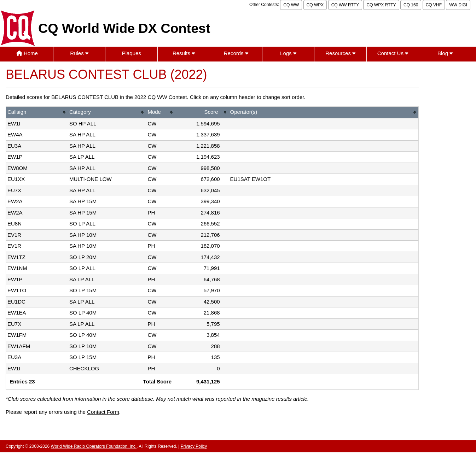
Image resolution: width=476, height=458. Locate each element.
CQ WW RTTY (345, 5)
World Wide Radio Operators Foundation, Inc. (94, 446)
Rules (79, 53)
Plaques (132, 53)
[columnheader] (37, 113)
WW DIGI (458, 5)
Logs (288, 53)
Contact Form (103, 412)
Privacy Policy (194, 446)
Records (236, 53)
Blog (445, 53)
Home (27, 53)
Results (184, 53)
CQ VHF (434, 5)
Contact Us (393, 53)
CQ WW (291, 5)
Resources (340, 53)
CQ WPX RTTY (381, 5)
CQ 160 (411, 5)
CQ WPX (315, 5)
